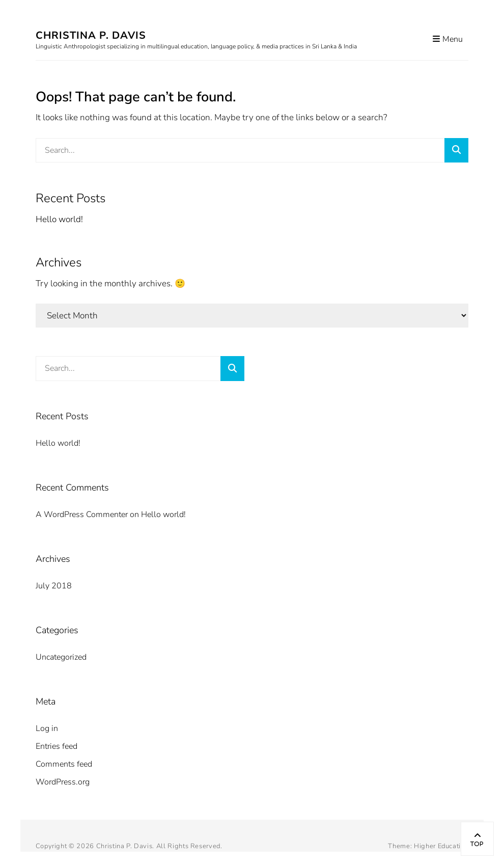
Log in (47, 728)
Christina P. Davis (91, 35)
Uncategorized (61, 657)
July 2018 (54, 586)
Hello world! (59, 219)
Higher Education (441, 846)
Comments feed (64, 764)
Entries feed (57, 746)
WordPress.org (63, 782)
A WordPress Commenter (82, 515)
